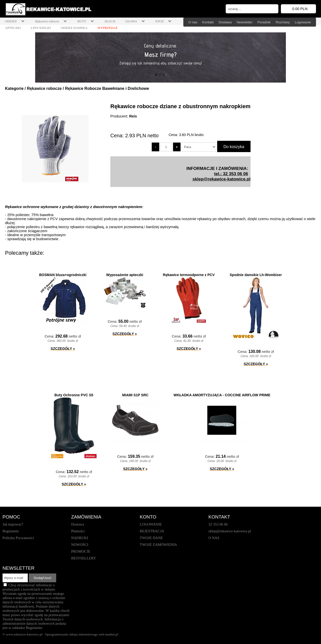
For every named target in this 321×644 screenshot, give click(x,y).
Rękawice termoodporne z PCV (189, 275)
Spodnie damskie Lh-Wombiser (256, 275)
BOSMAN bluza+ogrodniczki (63, 275)
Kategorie (14, 88)
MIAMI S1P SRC (135, 395)
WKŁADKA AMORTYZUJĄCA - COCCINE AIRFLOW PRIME (222, 395)
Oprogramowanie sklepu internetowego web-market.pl (82, 634)
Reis (133, 116)
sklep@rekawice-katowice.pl (221, 179)
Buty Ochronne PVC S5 (74, 395)
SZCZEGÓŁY (63, 349)
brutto (191, 135)
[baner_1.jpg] (160, 57)
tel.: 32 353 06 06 (231, 174)
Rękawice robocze (44, 88)
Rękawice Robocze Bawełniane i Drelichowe (107, 88)
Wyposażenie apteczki (125, 275)
